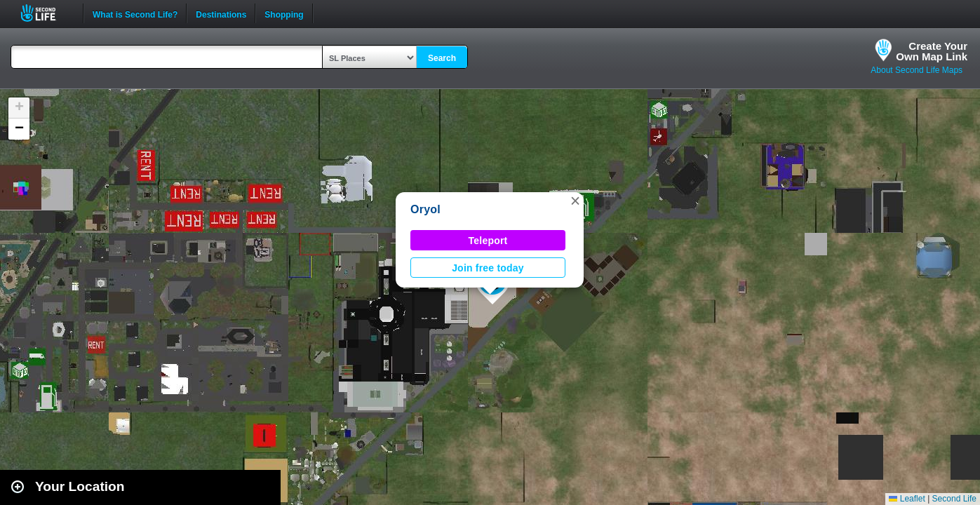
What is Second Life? (135, 13)
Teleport (488, 241)
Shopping (284, 13)
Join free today (488, 268)
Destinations (221, 13)
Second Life (46, 13)
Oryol (425, 209)
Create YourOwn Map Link (932, 51)
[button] (575, 201)
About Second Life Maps (917, 70)
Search (442, 58)
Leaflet (907, 499)
